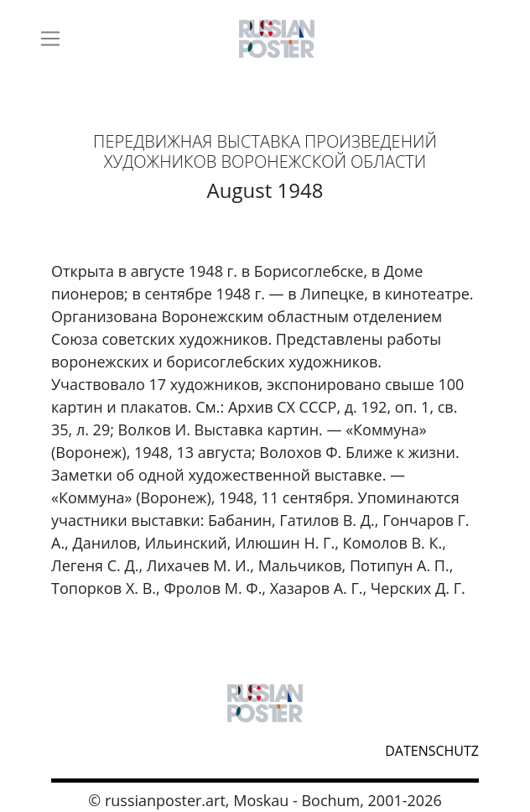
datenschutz (432, 751)
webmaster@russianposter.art (63, 749)
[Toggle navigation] (50, 39)
